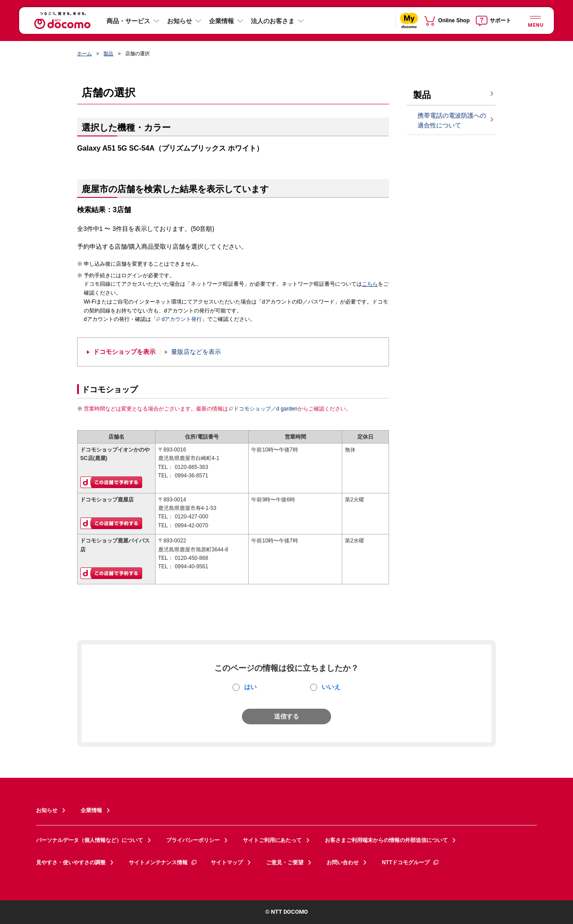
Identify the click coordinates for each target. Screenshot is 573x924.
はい (250, 687)
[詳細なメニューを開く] (535, 20)
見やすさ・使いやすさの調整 (71, 862)
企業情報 (221, 21)
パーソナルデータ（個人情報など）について (90, 840)
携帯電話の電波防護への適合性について (452, 121)
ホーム (84, 53)
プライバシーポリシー (193, 840)
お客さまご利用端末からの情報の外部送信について (386, 840)
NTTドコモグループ (411, 862)
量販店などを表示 (196, 352)
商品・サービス (128, 21)
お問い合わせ (343, 862)
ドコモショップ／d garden (263, 409)
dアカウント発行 (179, 320)
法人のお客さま (273, 21)
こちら (370, 284)
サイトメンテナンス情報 (163, 862)
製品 (108, 53)
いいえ (331, 687)
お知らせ (180, 21)
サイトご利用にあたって (272, 840)
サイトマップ (227, 862)
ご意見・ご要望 (285, 862)
